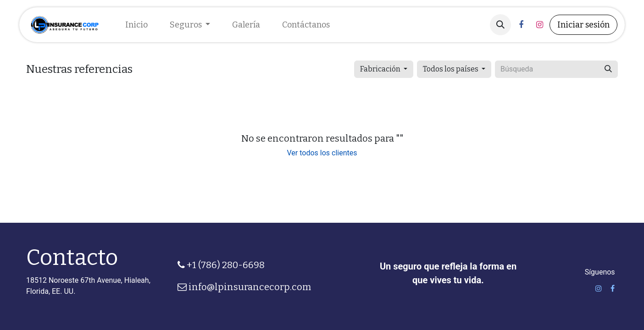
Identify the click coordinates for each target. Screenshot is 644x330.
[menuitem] (136, 25)
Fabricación (380, 69)
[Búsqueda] (608, 69)
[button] (500, 25)
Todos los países (451, 69)
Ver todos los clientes (322, 153)
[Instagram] (539, 25)
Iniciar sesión (583, 25)
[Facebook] (521, 25)
